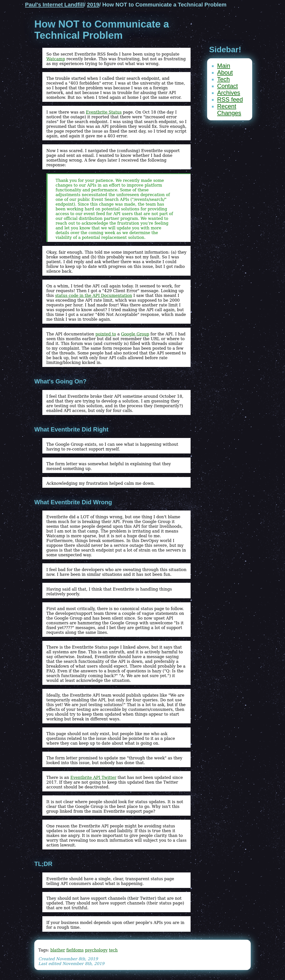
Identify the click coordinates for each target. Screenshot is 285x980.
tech (113, 950)
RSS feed (230, 99)
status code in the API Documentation (94, 296)
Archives (229, 93)
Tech (224, 79)
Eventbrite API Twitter (93, 778)
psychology (96, 950)
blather (58, 950)
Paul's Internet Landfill (54, 5)
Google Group (135, 334)
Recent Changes (229, 110)
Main (224, 66)
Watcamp (56, 59)
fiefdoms (75, 950)
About (225, 72)
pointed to (106, 334)
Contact (228, 86)
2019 (93, 5)
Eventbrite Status (104, 112)
